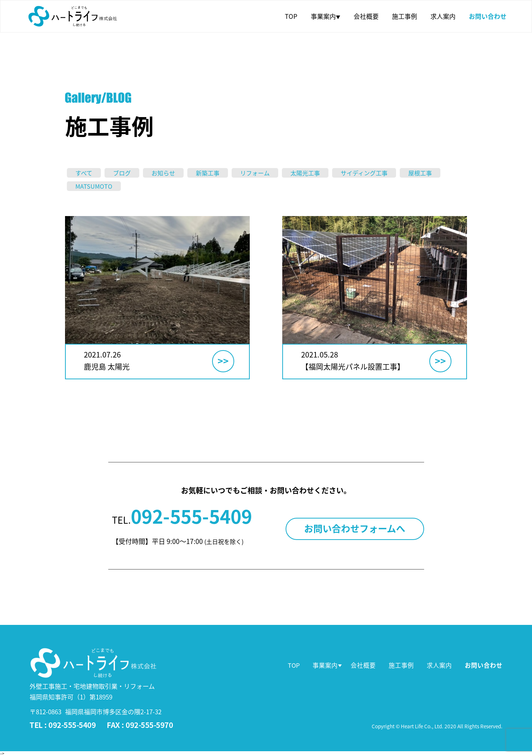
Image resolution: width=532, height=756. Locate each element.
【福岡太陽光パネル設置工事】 (353, 367)
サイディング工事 (364, 173)
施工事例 (405, 16)
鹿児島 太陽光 (107, 367)
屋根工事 (420, 173)
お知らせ (163, 173)
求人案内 (443, 16)
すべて (84, 173)
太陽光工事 (305, 173)
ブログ (122, 173)
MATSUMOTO (94, 186)
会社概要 (366, 16)
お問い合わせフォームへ (355, 528)
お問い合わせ (488, 16)
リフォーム (255, 173)
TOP (291, 16)
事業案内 (325, 16)
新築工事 (208, 173)
